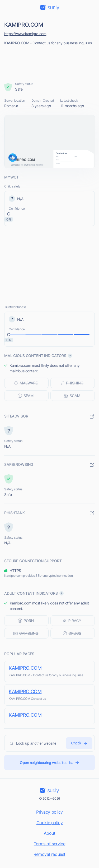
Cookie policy (50, 823)
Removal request (49, 854)
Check (79, 743)
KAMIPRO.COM (25, 668)
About (50, 833)
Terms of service (49, 844)
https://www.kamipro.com (25, 34)
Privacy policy (49, 812)
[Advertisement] (50, 62)
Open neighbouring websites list (49, 763)
